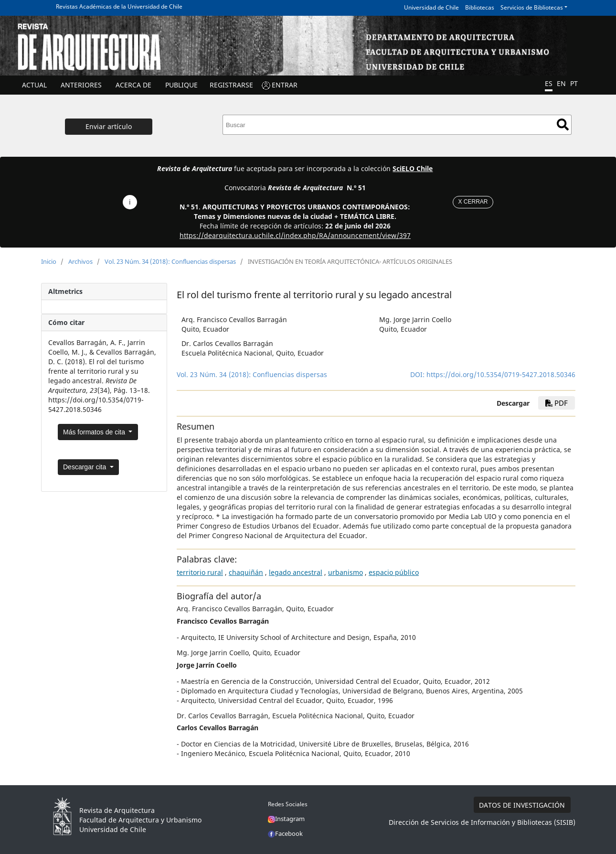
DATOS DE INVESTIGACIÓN (522, 805)
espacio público (394, 572)
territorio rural (200, 572)
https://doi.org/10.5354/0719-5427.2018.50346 (501, 374)
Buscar (563, 124)
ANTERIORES (81, 85)
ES (549, 83)
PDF (557, 403)
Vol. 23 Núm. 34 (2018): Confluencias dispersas (170, 261)
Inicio (49, 261)
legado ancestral (296, 572)
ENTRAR (285, 85)
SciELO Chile (413, 168)
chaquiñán (246, 572)
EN (561, 83)
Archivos (80, 261)
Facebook (285, 833)
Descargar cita (85, 467)
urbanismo (345, 572)
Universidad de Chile (431, 7)
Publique (181, 85)
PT (574, 83)
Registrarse (231, 85)
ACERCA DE (133, 85)
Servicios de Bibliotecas (532, 7)
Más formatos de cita (95, 432)
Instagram (286, 819)
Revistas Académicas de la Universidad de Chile (119, 6)
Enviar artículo (109, 126)
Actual (34, 85)
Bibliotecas (480, 7)
